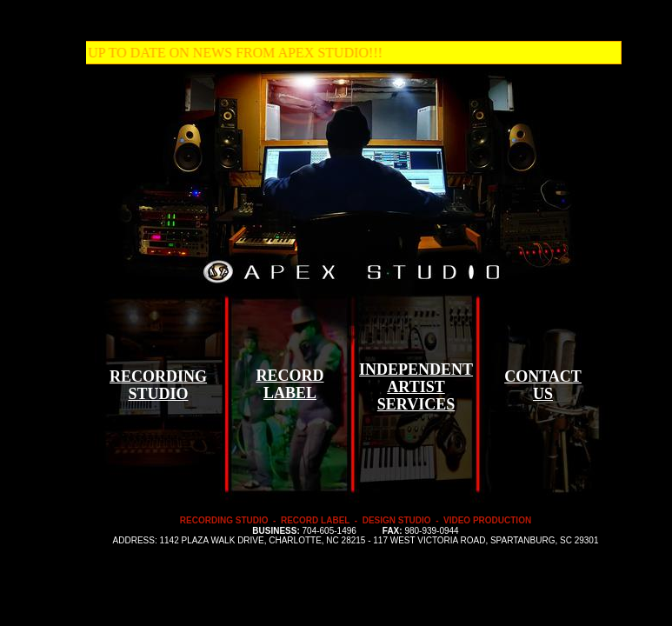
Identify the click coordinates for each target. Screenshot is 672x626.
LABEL (290, 393)
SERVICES (416, 404)
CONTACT (543, 376)
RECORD (289, 376)
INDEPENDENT (416, 370)
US (543, 394)
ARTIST (416, 387)
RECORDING (158, 376)
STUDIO (158, 394)
